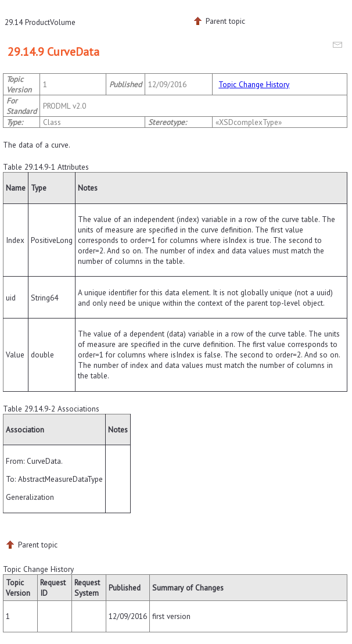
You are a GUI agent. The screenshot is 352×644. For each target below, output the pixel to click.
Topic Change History (254, 84)
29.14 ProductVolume (40, 22)
